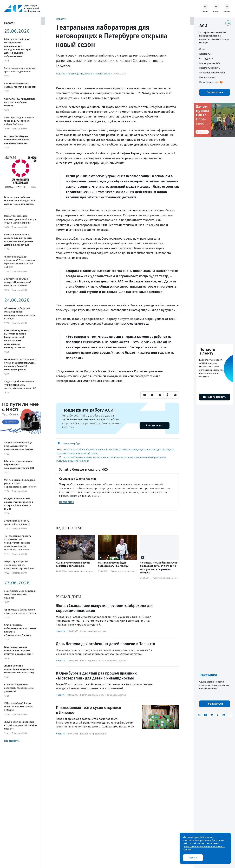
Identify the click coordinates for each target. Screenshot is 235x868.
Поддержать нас (209, 82)
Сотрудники (206, 58)
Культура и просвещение (70, 74)
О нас (202, 49)
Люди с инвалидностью (97, 74)
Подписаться (215, 92)
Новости (61, 19)
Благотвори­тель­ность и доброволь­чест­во (132, 571)
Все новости (12, 741)
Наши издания (207, 77)
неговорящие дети (131, 450)
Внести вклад (154, 426)
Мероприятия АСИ (210, 63)
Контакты (205, 54)
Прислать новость (210, 68)
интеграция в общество (76, 450)
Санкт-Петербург (71, 443)
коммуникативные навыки (105, 450)
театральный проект (87, 453)
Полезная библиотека (212, 73)
